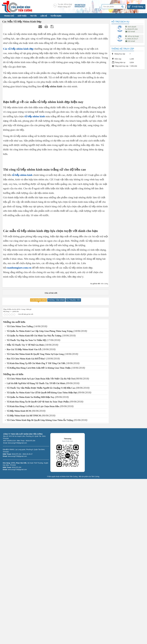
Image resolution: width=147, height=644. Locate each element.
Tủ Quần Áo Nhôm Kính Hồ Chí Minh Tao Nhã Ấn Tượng (33, 501)
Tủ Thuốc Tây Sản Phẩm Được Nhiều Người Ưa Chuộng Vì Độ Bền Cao (40, 553)
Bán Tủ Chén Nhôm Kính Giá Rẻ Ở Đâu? (25, 524)
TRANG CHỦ (9, 16)
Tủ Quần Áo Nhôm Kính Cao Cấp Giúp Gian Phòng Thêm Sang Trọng (39, 496)
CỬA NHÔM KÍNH (38, 465)
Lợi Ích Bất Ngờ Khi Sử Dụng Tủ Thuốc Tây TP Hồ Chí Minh (35, 548)
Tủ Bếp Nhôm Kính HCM (18, 576)
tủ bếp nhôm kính (35, 187)
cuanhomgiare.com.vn (19, 433)
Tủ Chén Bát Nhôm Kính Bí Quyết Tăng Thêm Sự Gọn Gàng (34, 519)
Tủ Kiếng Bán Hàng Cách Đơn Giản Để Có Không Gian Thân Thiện (38, 533)
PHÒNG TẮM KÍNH (56, 465)
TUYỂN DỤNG (56, 16)
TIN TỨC (34, 16)
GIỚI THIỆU (22, 16)
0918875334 (80, 5)
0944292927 (80, 7)
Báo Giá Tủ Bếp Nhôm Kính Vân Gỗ (23, 515)
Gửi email (130, 32)
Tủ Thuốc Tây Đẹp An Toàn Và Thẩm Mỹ (25, 505)
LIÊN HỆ (44, 16)
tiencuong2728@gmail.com (17, 621)
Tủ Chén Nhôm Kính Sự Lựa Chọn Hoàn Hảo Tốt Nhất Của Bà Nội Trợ (40, 544)
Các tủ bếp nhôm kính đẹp (18, 49)
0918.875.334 (131, 29)
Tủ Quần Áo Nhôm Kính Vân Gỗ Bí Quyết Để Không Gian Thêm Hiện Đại (41, 558)
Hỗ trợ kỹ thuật (133, 36)
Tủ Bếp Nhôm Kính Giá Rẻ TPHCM (23, 581)
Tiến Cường (95, 642)
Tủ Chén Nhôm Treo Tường (19, 492)
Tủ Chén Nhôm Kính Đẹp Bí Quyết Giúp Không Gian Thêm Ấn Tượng (39, 585)
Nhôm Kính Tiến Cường (70, 642)
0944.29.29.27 (132, 39)
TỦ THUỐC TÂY (73, 465)
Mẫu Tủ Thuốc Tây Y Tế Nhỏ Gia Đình (24, 510)
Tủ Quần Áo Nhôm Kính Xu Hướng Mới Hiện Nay (30, 562)
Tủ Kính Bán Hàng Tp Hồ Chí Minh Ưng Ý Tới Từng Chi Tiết (35, 528)
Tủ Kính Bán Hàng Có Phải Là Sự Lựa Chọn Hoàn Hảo (32, 571)
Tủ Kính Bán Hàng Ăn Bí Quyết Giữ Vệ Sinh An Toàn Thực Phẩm (37, 567)
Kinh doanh (132, 27)
